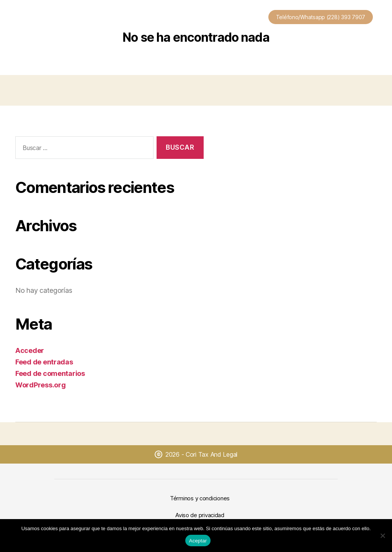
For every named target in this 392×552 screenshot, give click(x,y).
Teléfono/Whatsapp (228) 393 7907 (321, 17)
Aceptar (198, 541)
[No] (382, 536)
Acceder (30, 350)
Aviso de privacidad (200, 515)
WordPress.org (41, 385)
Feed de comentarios (50, 373)
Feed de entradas (44, 362)
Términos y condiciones (200, 498)
